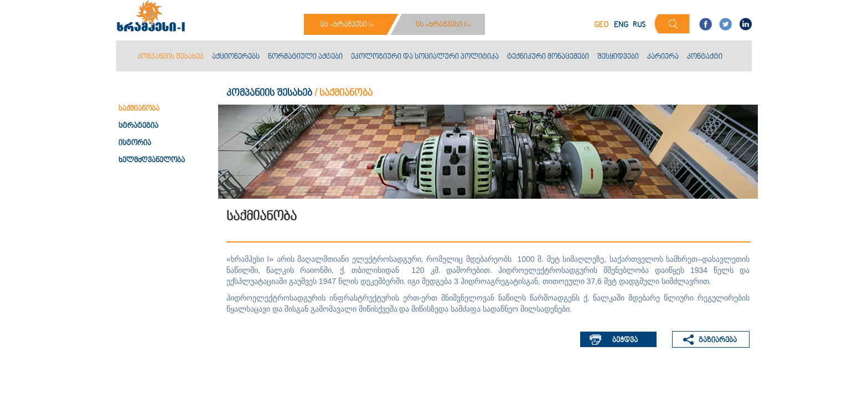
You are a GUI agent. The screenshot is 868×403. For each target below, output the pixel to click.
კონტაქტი (705, 57)
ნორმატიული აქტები (305, 57)
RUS (639, 25)
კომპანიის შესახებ (170, 57)
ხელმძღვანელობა (152, 161)
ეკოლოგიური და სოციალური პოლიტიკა (425, 57)
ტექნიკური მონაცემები (548, 57)
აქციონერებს (236, 57)
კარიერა (663, 57)
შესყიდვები (618, 57)
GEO (601, 25)
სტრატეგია (138, 126)
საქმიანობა (139, 109)
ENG (621, 25)
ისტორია (135, 143)
